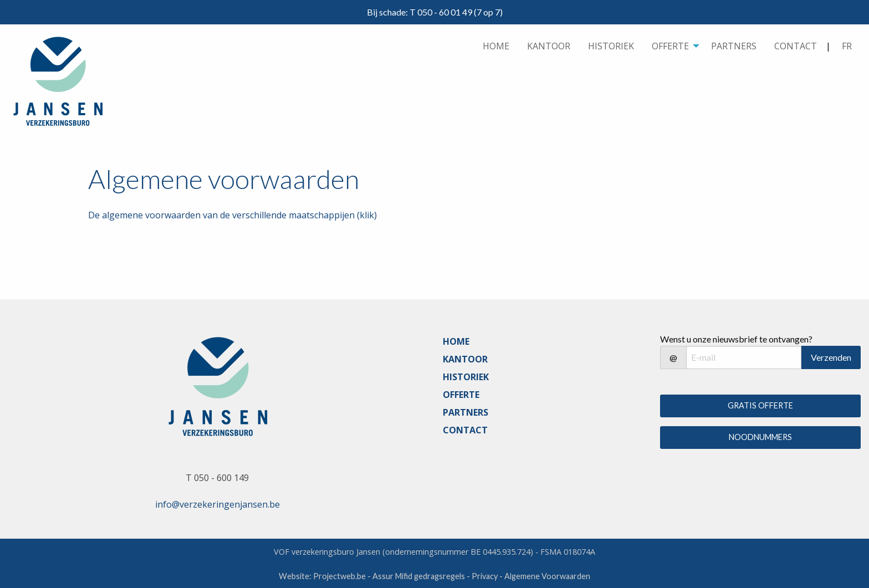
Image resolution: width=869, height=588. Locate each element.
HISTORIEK (611, 46)
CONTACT (796, 46)
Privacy (485, 576)
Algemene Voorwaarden (547, 576)
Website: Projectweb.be (322, 576)
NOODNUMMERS (760, 437)
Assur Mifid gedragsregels (419, 576)
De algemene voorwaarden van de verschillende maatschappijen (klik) (232, 215)
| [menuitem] (843, 46)
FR (847, 46)
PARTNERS (734, 46)
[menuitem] (496, 46)
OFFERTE (670, 46)
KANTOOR (549, 46)
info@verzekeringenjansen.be (218, 504)
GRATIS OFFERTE (760, 405)
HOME (496, 46)
